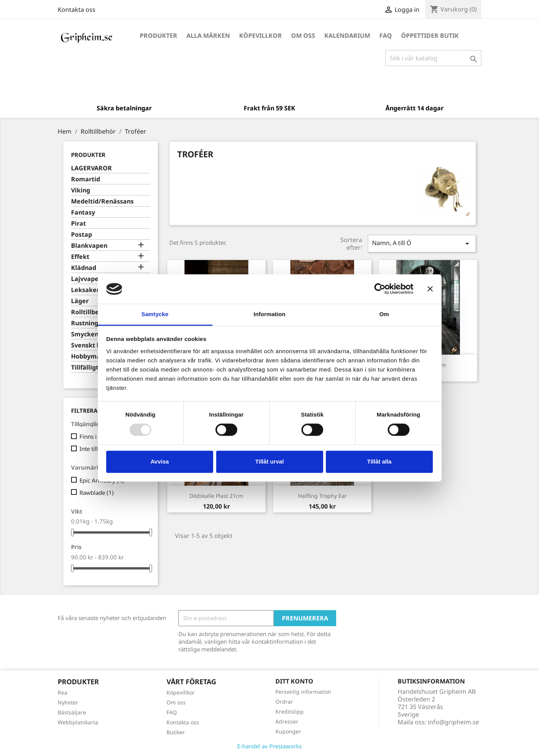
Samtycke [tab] (155, 314)
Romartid (86, 179)
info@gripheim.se (453, 722)
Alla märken (208, 36)
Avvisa (160, 461)
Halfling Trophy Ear (322, 496)
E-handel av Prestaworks (269, 746)
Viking (81, 190)
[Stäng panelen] (430, 289)
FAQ (386, 36)
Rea (62, 692)
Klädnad (84, 268)
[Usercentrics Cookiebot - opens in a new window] (380, 289)
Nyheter (68, 702)
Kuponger (288, 731)
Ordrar (284, 702)
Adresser (287, 721)
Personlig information (303, 692)
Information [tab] (270, 314)
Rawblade (97, 493)
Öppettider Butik (430, 36)
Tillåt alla (379, 461)
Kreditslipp (290, 712)
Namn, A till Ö (422, 243)
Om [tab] (384, 314)
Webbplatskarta (78, 722)
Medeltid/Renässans (102, 201)
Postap (82, 235)
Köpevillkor (261, 36)
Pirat (79, 224)
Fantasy (83, 212)
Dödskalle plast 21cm (216, 496)
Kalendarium (347, 36)
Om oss (303, 36)
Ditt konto (294, 681)
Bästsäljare (72, 712)
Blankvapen (89, 246)
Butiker (176, 732)
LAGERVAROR (91, 168)
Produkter (159, 36)
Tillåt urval (269, 461)
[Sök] (433, 58)
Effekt (80, 257)
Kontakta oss (77, 10)
